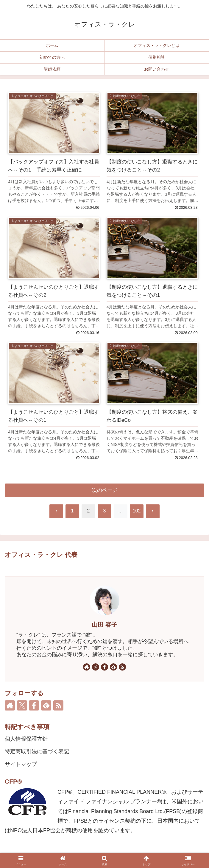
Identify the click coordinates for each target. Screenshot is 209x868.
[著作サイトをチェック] (87, 667)
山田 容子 (104, 625)
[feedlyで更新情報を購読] (113, 667)
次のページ (105, 490)
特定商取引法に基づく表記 (37, 751)
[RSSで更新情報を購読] (122, 667)
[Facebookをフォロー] (104, 667)
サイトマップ (21, 764)
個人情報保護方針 (26, 739)
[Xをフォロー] (96, 667)
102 (137, 511)
